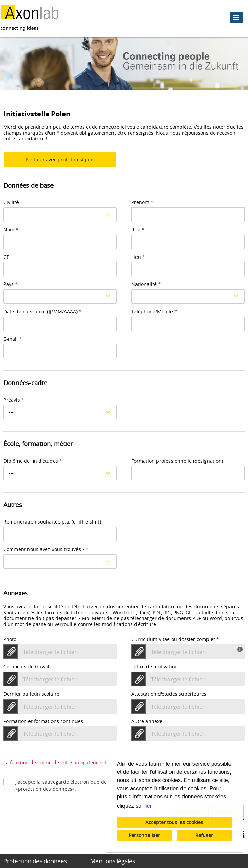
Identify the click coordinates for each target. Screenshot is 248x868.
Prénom (142, 203)
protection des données (45, 789)
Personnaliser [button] (144, 835)
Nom (11, 230)
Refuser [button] (204, 835)
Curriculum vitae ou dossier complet (175, 639)
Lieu (138, 257)
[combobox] (60, 215)
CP (6, 257)
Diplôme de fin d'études (33, 461)
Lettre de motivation (155, 667)
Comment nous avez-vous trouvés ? (46, 549)
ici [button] (148, 806)
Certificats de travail (26, 667)
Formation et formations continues (43, 722)
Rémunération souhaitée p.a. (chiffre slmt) (52, 522)
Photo (10, 639)
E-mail (13, 339)
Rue (138, 230)
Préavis (14, 400)
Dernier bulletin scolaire (31, 694)
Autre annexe (147, 722)
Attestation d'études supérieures (169, 694)
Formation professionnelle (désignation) (177, 461)
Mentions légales (113, 861)
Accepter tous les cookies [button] (174, 822)
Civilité (11, 203)
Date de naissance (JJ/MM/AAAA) (43, 312)
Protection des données (35, 861)
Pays (11, 284)
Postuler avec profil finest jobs (60, 159)
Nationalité (146, 284)
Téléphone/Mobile (154, 312)
